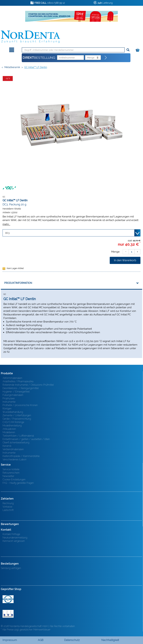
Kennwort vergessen (14, 541)
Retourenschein (11, 473)
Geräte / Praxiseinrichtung (17, 419)
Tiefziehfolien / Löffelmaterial (18, 436)
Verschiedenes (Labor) (14, 459)
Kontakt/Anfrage (11, 534)
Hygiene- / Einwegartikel (16, 392)
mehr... (6, 224)
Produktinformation (18, 283)
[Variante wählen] (71, 233)
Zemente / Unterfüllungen (17, 415)
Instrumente (9, 402)
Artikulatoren (9, 429)
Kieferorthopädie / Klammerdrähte (21, 456)
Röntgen (7, 409)
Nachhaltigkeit (110, 640)
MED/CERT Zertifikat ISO (8, 599)
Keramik (7, 446)
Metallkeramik (12, 67)
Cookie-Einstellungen (14, 480)
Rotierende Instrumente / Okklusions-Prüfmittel (28, 385)
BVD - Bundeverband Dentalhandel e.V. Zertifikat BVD (8, 614)
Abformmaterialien (12, 378)
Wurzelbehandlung (13, 412)
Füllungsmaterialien (13, 395)
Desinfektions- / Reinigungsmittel (21, 388)
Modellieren (9, 432)
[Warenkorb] (138, 49)
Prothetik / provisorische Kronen (20, 405)
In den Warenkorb (125, 260)
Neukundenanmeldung (15, 538)
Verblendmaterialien (13, 449)
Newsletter (8, 476)
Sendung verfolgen (11, 568)
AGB (41, 640)
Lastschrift (8, 510)
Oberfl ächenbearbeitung (16, 443)
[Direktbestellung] (106, 58)
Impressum (10, 640)
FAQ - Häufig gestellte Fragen (18, 483)
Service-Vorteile (11, 469)
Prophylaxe (9, 398)
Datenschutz (72, 640)
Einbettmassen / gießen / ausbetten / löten (26, 439)
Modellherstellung (12, 426)
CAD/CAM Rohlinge (13, 422)
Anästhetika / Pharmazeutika (18, 381)
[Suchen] (128, 50)
